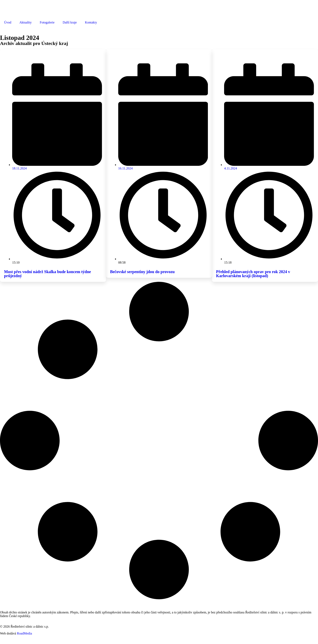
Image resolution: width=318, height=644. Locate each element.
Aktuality (26, 22)
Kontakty (91, 22)
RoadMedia (24, 633)
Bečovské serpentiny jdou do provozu (142, 272)
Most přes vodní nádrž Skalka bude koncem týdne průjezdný (47, 274)
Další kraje (70, 22)
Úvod (8, 22)
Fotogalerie (47, 22)
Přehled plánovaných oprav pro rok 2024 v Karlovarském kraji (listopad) (253, 274)
